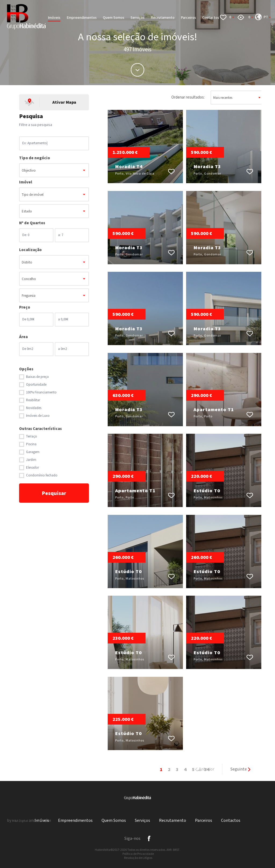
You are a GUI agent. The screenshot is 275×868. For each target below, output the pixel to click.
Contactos (211, 18)
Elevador (32, 468)
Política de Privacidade (138, 854)
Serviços (137, 18)
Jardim (31, 460)
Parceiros (188, 18)
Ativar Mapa (64, 102)
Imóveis (54, 18)
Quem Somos (114, 18)
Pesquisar (54, 493)
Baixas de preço (37, 377)
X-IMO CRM (44, 821)
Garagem (33, 452)
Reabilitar (33, 400)
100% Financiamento (41, 393)
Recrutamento (163, 18)
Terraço (32, 437)
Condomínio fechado (42, 475)
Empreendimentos (82, 18)
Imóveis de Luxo (38, 416)
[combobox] (54, 170)
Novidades (34, 408)
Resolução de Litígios (138, 858)
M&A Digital (20, 821)
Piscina (31, 444)
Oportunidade (36, 385)
